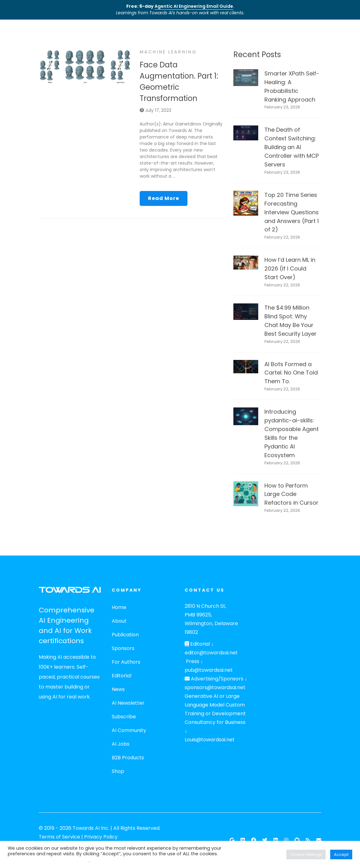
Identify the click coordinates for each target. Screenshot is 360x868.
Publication (125, 635)
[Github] (297, 840)
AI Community (129, 730)
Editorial (121, 676)
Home (119, 607)
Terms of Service (59, 837)
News (118, 689)
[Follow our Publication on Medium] (243, 840)
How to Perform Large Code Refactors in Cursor (291, 494)
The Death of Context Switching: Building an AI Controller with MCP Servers (292, 147)
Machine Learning (168, 52)
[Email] (319, 840)
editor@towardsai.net (211, 653)
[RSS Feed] (308, 840)
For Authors (126, 662)
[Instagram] (286, 840)
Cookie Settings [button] (306, 854)
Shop (118, 771)
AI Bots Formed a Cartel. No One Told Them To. (291, 373)
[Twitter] (265, 840)
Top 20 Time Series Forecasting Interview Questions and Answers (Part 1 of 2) (292, 212)
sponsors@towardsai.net (215, 687)
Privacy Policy (101, 837)
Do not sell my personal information (48, 861)
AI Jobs (121, 744)
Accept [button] (341, 854)
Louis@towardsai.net (210, 740)
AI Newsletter (128, 703)
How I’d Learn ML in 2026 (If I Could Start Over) (290, 268)
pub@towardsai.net (209, 670)
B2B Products (128, 758)
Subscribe (124, 717)
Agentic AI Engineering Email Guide (194, 6)
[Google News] (232, 840)
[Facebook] (254, 840)
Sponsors (123, 648)
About (119, 621)
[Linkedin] (276, 840)
